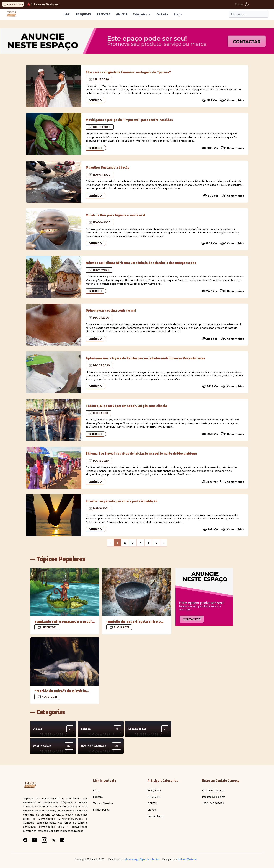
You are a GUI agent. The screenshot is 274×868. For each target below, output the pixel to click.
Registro (98, 797)
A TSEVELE (103, 14)
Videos (152, 810)
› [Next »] (164, 543)
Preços (178, 14)
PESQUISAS (83, 14)
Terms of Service (103, 803)
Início (67, 14)
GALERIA (122, 14)
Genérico (95, 100)
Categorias (142, 14)
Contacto (162, 14)
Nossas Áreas (156, 816)
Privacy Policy (101, 810)
